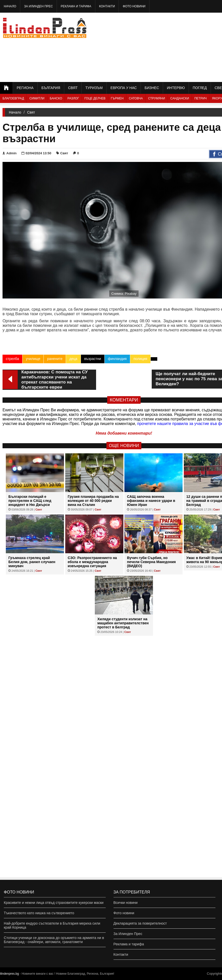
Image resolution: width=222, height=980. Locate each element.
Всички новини (126, 903)
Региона (25, 88)
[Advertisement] (185, 47)
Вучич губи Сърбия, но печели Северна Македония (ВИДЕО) (151, 562)
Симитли (37, 98)
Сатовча (136, 98)
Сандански (180, 98)
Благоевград (13, 98)
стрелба (12, 359)
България (51, 88)
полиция (140, 359)
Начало (10, 6)
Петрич (201, 98)
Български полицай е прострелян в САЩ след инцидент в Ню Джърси (30, 501)
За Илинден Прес (38, 6)
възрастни (93, 359)
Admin (9, 153)
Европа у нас (124, 88)
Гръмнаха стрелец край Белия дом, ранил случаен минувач (32, 562)
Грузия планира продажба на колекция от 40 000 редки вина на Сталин (93, 501)
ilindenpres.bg (9, 974)
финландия (117, 359)
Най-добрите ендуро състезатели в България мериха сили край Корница (52, 925)
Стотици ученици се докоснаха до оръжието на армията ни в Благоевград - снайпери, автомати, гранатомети (54, 940)
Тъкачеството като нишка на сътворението (39, 913)
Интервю (176, 88)
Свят (73, 88)
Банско (56, 98)
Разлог (73, 98)
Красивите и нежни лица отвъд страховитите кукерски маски (54, 903)
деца (73, 359)
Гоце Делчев (95, 98)
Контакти (107, 6)
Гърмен (117, 98)
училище (33, 359)
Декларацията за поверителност (140, 923)
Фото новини (134, 6)
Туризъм (94, 88)
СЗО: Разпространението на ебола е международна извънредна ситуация (92, 562)
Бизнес (152, 88)
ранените (55, 359)
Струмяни (157, 98)
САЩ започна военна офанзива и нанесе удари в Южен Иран (151, 501)
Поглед (200, 88)
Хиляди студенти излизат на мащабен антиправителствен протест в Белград (123, 623)
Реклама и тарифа (76, 6)
